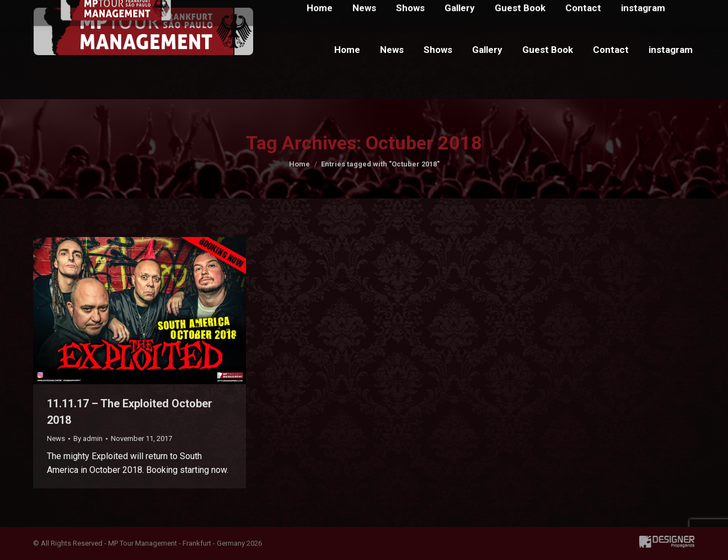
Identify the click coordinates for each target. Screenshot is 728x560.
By (88, 438)
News (56, 438)
